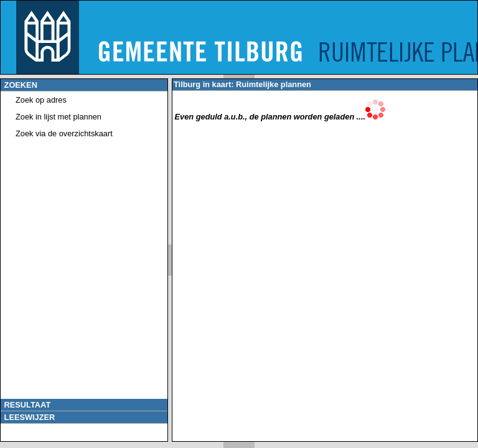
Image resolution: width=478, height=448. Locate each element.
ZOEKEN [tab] (20, 85)
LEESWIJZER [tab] (28, 417)
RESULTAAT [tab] (26, 405)
